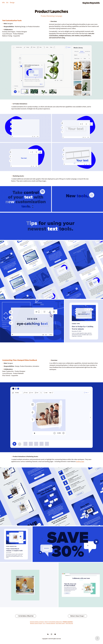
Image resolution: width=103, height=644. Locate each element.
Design (12, 3)
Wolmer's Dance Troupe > (77, 616)
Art (7, 3)
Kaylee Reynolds (91, 3)
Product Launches (68, 622)
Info (3, 3)
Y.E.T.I (44, 623)
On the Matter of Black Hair (55, 622)
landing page (80, 461)
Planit (46, 622)
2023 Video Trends (60, 623)
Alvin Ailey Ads (69, 623)
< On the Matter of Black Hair (26, 616)
